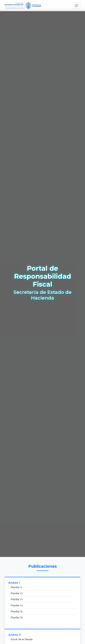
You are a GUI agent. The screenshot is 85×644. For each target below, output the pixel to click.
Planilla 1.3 (17, 599)
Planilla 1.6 (17, 618)
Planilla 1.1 (16, 587)
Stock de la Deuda (22, 639)
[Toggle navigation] (76, 6)
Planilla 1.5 (17, 612)
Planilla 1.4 (17, 605)
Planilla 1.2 (17, 593)
